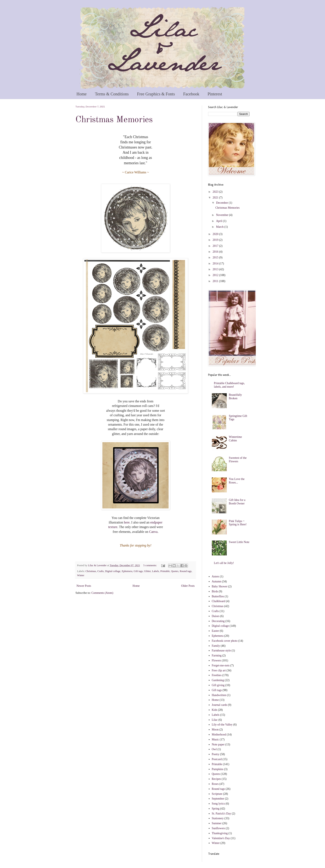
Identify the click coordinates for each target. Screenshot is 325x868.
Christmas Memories (114, 120)
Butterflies (218, 596)
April (219, 221)
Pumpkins (218, 769)
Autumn (217, 581)
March (220, 227)
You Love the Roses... (237, 481)
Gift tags (138, 571)
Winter (81, 575)
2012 (216, 275)
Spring (216, 809)
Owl (214, 749)
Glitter (147, 571)
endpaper (156, 522)
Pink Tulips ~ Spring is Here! (238, 523)
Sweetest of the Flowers (238, 460)
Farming (217, 656)
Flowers (216, 660)
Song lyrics (218, 804)
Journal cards (219, 705)
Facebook (191, 94)
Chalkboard (219, 601)
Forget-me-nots (221, 665)
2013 (216, 269)
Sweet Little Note (239, 542)
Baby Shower (220, 586)
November (223, 215)
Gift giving (218, 685)
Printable (165, 571)
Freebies (217, 675)
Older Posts (188, 586)
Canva (153, 532)
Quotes (175, 571)
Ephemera (127, 571)
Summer (217, 823)
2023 (216, 192)
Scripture (217, 794)
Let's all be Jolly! (224, 563)
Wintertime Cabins (235, 439)
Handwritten (219, 695)
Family (216, 646)
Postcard (217, 759)
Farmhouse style (221, 651)
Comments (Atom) (102, 593)
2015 (216, 257)
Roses (215, 784)
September (218, 799)
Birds (215, 591)
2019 (216, 240)
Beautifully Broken (235, 397)
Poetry (216, 754)
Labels (156, 571)
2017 (216, 246)
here (127, 522)
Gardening (218, 680)
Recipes (216, 779)
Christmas (91, 571)
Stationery (218, 818)
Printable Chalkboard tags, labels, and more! (229, 385)
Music (215, 740)
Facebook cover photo (225, 641)
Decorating (218, 621)
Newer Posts (84, 586)
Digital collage (113, 571)
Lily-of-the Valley (222, 725)
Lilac (215, 720)
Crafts (101, 571)
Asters (216, 576)
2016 (216, 252)
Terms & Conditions (112, 94)
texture (113, 527)
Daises (216, 616)
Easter (215, 631)
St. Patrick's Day (221, 814)
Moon (215, 730)
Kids (215, 710)
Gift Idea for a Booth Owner (237, 502)
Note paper (218, 744)
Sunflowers (218, 828)
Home (82, 94)
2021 (216, 198)
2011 (216, 281)
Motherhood (219, 735)
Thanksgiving (220, 833)
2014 (216, 264)
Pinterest (215, 94)
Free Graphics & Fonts (156, 94)
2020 (216, 234)
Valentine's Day (221, 838)
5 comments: (150, 565)
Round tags (186, 571)
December (222, 203)
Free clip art (219, 670)
